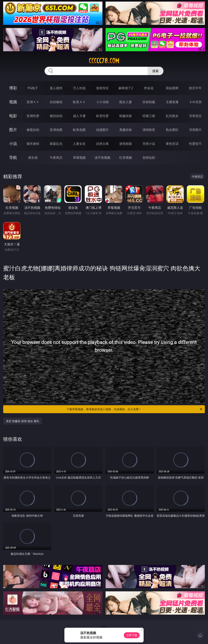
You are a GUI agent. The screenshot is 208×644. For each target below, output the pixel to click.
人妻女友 (79, 144)
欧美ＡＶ (79, 102)
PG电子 (33, 88)
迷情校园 (126, 144)
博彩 (13, 88)
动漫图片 (102, 130)
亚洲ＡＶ (33, 102)
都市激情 (33, 144)
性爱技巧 (195, 144)
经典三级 (149, 116)
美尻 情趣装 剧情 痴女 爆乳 (23, 421)
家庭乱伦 (56, 144)
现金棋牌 (172, 88)
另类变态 (195, 116)
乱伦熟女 (172, 116)
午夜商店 (56, 158)
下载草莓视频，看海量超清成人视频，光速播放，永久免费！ (135, 409)
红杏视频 (126, 158)
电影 (13, 116)
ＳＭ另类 (195, 102)
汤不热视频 (102, 158)
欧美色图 (79, 130)
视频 (13, 102)
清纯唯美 (149, 130)
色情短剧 (149, 158)
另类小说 (149, 144)
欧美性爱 (102, 116)
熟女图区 (172, 130)
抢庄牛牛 (195, 88)
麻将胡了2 (126, 88)
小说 (13, 144)
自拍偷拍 (56, 102)
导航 (13, 157)
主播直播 (172, 102)
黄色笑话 (172, 144)
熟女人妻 (126, 102)
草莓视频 (79, 158)
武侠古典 (102, 144)
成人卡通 (79, 116)
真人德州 (56, 88)
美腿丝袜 (126, 130)
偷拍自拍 (56, 116)
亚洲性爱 (33, 116)
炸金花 (149, 88)
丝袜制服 (149, 102)
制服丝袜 (126, 116)
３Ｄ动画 (102, 102)
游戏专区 (102, 88)
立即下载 (132, 635)
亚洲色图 (56, 130)
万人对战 (79, 88)
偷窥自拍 (33, 130)
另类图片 (195, 130)
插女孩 (33, 158)
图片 (13, 130)
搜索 (156, 71)
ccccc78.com (104, 61)
